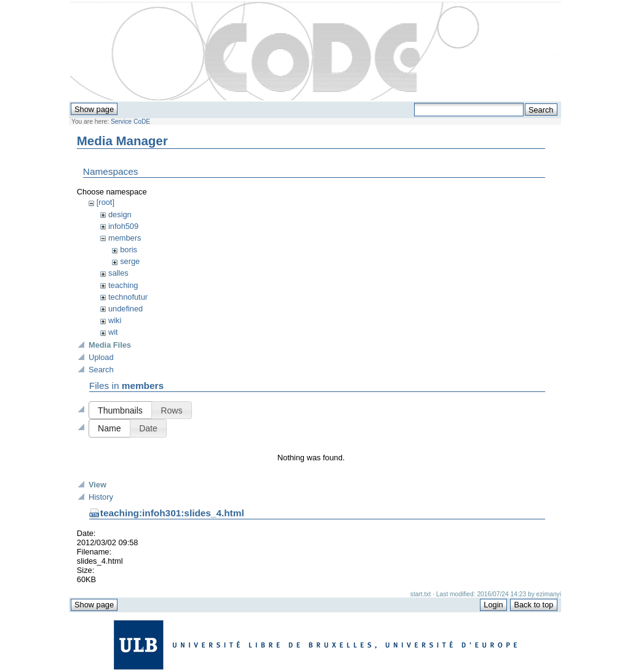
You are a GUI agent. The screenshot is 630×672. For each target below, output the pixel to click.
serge (130, 261)
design (120, 214)
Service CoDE (130, 122)
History (101, 617)
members (125, 238)
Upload (101, 359)
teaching (123, 285)
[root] (106, 202)
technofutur (128, 297)
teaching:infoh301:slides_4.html (172, 633)
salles (118, 273)
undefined (126, 309)
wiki (115, 320)
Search (101, 371)
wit (113, 332)
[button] (120, 412)
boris (129, 250)
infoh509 (123, 226)
